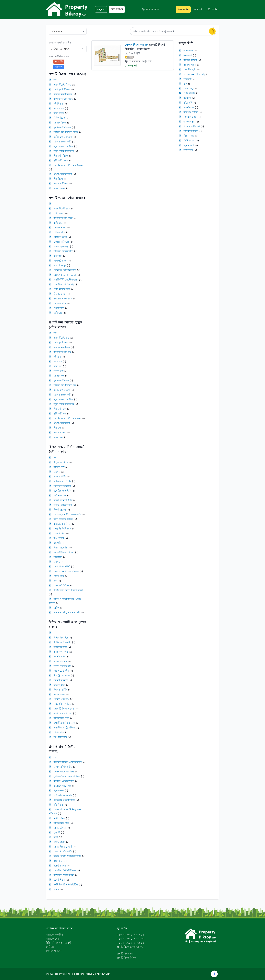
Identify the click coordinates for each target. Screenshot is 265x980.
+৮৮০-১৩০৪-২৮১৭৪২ (131, 935)
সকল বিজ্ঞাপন (117, 9)
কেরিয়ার (50, 947)
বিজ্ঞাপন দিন (183, 9)
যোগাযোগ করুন (54, 951)
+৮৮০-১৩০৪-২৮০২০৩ (131, 939)
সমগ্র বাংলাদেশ (150, 9)
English (101, 9)
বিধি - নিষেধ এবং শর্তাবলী (59, 943)
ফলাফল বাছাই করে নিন (60, 43)
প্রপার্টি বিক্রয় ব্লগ (125, 954)
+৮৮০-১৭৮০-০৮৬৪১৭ (131, 943)
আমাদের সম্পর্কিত (55, 935)
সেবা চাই (198, 9)
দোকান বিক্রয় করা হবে (145, 45)
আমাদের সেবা (53, 939)
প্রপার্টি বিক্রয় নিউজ (127, 958)
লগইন (212, 9)
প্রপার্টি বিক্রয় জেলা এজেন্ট (130, 947)
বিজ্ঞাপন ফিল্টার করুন (59, 56)
